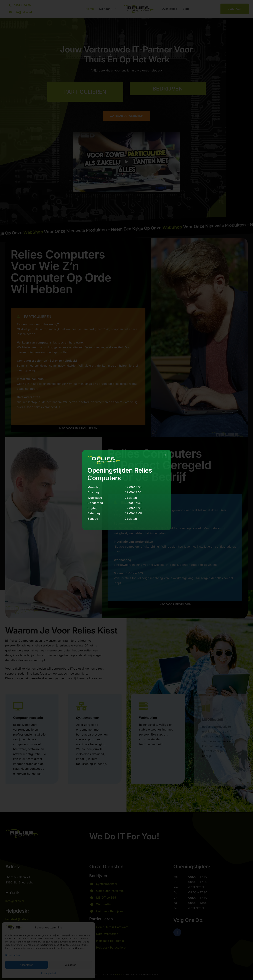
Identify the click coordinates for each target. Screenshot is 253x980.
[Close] (165, 455)
